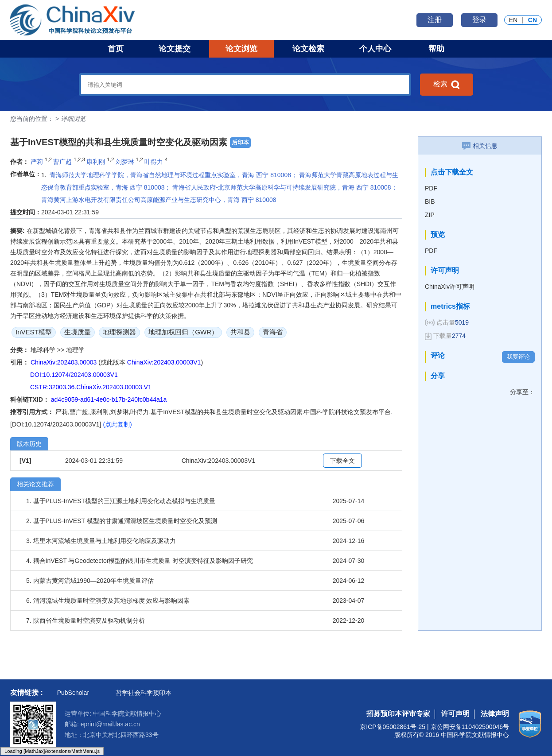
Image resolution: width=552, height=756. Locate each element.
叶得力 (154, 162)
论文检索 (308, 49)
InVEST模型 (34, 332)
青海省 (273, 332)
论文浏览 (241, 49)
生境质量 (78, 332)
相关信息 (480, 146)
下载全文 (342, 461)
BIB (430, 202)
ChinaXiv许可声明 (450, 287)
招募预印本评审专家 (398, 714)
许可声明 (455, 714)
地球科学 (44, 350)
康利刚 (96, 162)
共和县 (240, 332)
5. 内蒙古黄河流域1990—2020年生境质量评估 (90, 581)
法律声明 (495, 714)
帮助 (436, 49)
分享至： (522, 392)
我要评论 (518, 357)
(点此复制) (117, 424)
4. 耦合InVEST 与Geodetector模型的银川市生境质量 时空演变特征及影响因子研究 (140, 561)
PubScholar (73, 693)
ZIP (430, 215)
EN (513, 20)
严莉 (37, 162)
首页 (116, 49)
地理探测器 (119, 332)
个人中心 (375, 49)
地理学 (75, 350)
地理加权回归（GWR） (183, 332)
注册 (435, 20)
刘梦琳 (125, 162)
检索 (447, 85)
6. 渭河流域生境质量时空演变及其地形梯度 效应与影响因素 (108, 601)
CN (533, 20)
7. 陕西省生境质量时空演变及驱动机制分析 (86, 620)
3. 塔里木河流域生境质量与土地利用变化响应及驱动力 (101, 541)
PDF (431, 188)
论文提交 (175, 49)
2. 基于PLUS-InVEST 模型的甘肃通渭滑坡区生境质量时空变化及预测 (122, 521)
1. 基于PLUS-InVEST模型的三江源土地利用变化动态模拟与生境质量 (121, 501)
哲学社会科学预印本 (144, 693)
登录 (479, 20)
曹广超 (62, 162)
